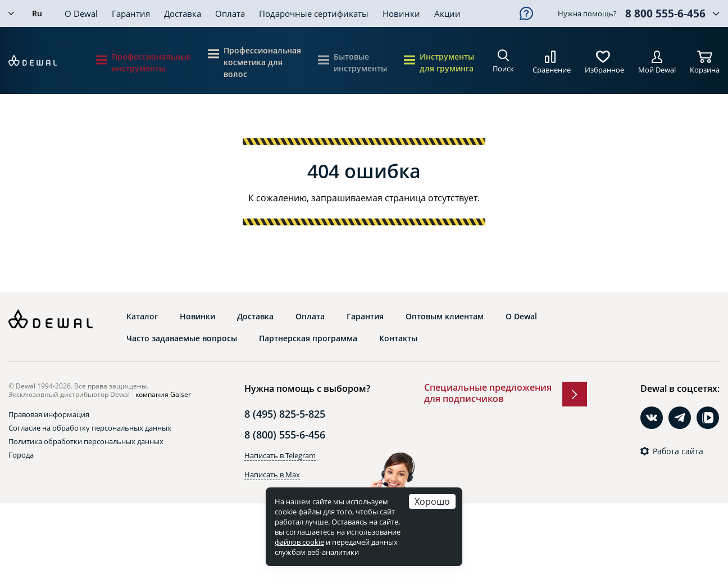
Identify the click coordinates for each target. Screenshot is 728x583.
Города (21, 455)
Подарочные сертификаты (314, 13)
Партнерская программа (308, 338)
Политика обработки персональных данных (86, 441)
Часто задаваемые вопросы (182, 338)
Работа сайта (678, 451)
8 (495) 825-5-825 (285, 414)
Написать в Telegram (280, 455)
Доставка (183, 13)
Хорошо (432, 501)
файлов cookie (299, 542)
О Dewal (81, 13)
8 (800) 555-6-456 (285, 435)
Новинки (401, 13)
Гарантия (131, 13)
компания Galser (163, 394)
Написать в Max (272, 474)
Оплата (230, 13)
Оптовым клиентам (445, 317)
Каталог (142, 317)
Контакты (398, 338)
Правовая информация (49, 414)
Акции (447, 13)
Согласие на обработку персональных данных (90, 428)
